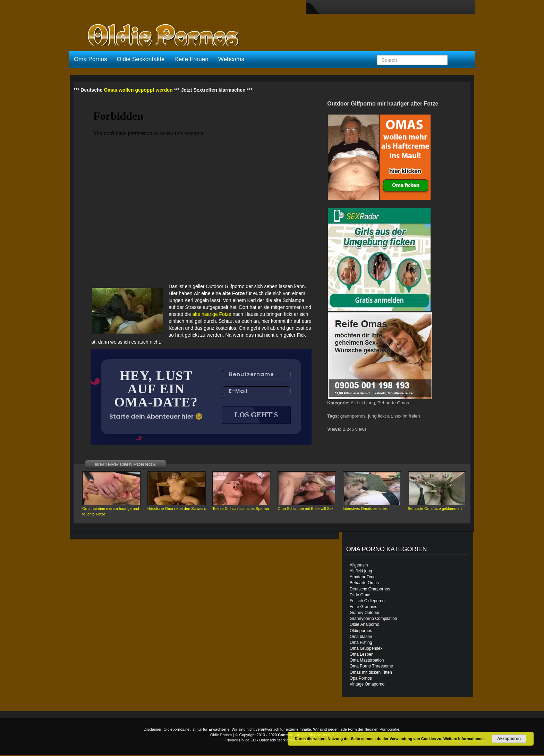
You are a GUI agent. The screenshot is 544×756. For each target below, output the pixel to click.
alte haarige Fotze (212, 314)
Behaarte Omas (393, 403)
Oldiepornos (361, 631)
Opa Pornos (361, 679)
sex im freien (407, 416)
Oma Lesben (362, 655)
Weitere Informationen (464, 739)
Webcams (231, 59)
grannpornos (353, 416)
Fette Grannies (363, 607)
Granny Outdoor (365, 613)
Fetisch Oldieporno (367, 602)
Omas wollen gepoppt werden (138, 90)
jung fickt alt (380, 416)
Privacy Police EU (241, 741)
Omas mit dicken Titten (371, 673)
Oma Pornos (90, 59)
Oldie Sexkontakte (141, 59)
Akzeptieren (509, 739)
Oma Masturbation (367, 661)
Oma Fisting (361, 643)
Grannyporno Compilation (373, 619)
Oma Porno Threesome (371, 667)
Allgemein (359, 566)
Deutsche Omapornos (370, 590)
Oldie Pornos (221, 736)
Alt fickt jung (363, 403)
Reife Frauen (191, 59)
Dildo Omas (361, 596)
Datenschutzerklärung (278, 741)
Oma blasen (361, 637)
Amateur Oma (363, 578)
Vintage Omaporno (367, 685)
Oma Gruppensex (366, 649)
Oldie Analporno (364, 625)
